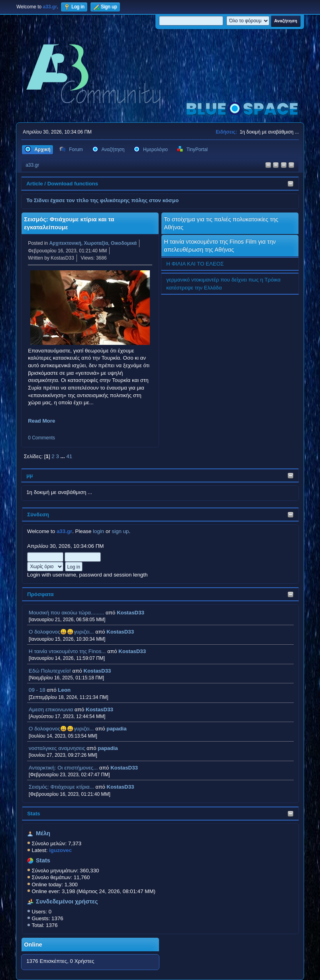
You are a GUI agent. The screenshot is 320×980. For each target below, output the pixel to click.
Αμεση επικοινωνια (51, 709)
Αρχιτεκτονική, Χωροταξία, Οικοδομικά (93, 243)
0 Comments (41, 438)
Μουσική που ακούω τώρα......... (66, 613)
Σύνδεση (38, 515)
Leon (64, 690)
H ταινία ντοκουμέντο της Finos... (67, 651)
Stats (34, 814)
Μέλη (43, 833)
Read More (41, 421)
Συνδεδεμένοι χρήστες (67, 901)
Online (33, 945)
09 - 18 (37, 690)
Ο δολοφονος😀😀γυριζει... (61, 632)
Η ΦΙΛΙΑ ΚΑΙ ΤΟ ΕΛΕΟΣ (195, 264)
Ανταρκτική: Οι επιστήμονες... (63, 768)
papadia (116, 729)
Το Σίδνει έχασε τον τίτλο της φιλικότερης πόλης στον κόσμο (102, 200)
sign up (121, 531)
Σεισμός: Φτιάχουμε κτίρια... (61, 787)
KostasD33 (131, 613)
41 (69, 456)
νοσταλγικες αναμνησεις (57, 748)
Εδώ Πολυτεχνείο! (50, 671)
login (98, 531)
